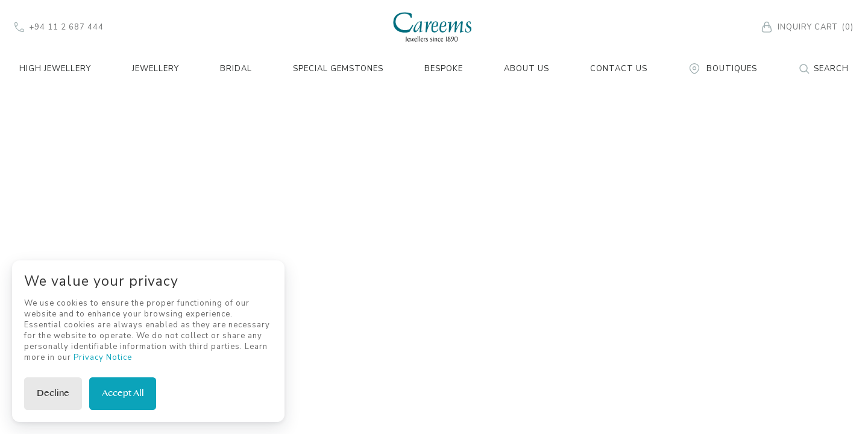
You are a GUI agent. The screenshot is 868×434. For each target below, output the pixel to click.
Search (823, 69)
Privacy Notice (103, 357)
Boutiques (723, 69)
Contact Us (619, 69)
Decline (53, 393)
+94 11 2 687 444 (59, 27)
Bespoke (444, 69)
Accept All (123, 393)
